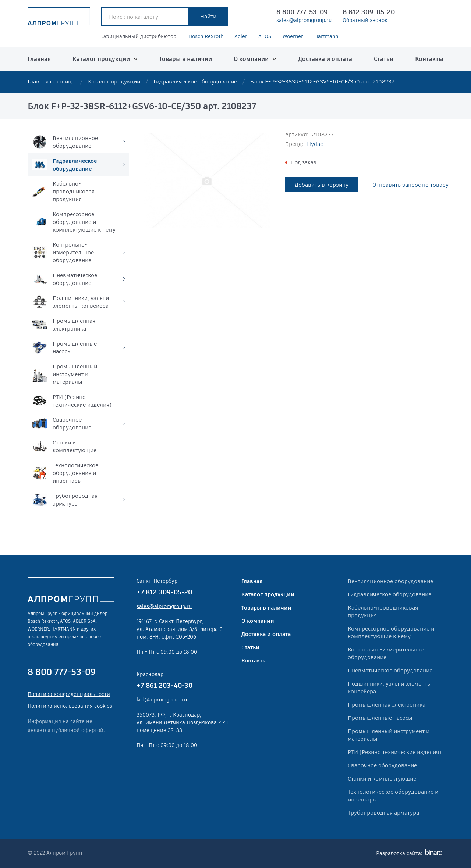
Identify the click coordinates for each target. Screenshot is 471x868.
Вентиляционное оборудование (390, 581)
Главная (39, 59)
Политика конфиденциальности (69, 694)
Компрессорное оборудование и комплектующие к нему (391, 632)
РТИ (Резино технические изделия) (394, 752)
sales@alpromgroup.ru (304, 20)
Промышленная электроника (387, 705)
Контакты (429, 59)
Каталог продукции (101, 59)
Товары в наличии (185, 59)
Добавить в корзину (322, 185)
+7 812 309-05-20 (164, 592)
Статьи (384, 59)
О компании (251, 59)
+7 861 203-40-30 (164, 685)
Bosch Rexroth (206, 36)
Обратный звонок (365, 20)
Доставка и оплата (325, 59)
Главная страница (51, 82)
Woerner (293, 36)
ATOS (265, 36)
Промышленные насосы (380, 718)
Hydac (315, 144)
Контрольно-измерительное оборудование (386, 653)
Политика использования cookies (70, 706)
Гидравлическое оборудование (195, 82)
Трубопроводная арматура (383, 813)
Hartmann (326, 36)
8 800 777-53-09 (302, 12)
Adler (241, 36)
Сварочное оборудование (382, 765)
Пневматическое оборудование (390, 670)
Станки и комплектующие (382, 778)
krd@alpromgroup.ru (162, 700)
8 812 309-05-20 (369, 12)
